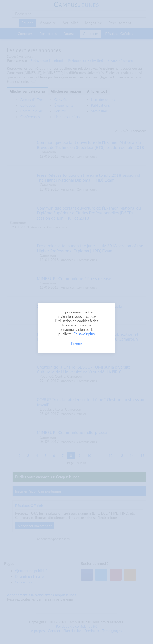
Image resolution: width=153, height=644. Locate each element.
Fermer (76, 344)
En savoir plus (84, 334)
